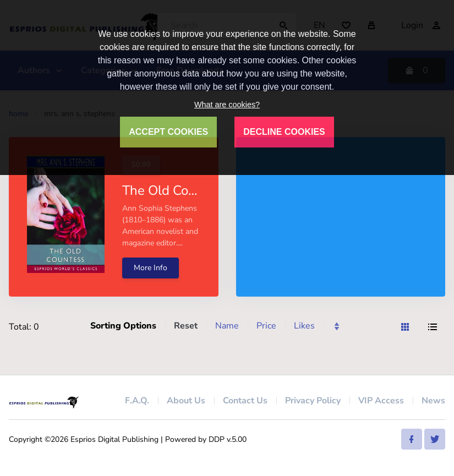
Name (227, 326)
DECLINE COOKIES (284, 132)
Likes (304, 326)
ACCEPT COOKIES (168, 132)
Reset (186, 326)
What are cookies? (227, 105)
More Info (151, 268)
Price (266, 326)
